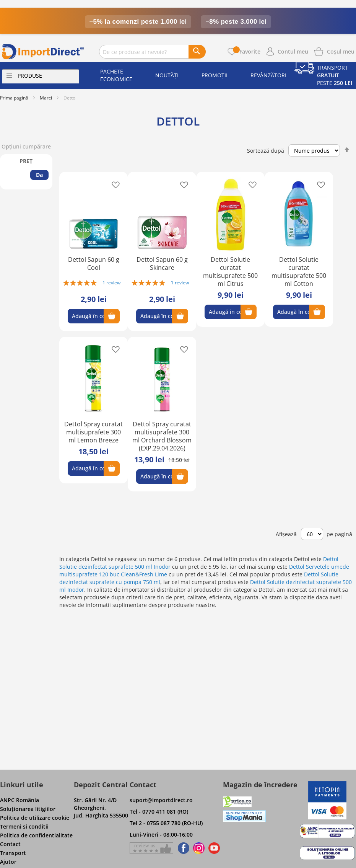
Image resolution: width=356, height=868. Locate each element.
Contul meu (293, 51)
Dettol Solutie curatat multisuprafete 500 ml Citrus (230, 272)
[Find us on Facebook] (182, 848)
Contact (10, 844)
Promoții (215, 75)
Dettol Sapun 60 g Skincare (162, 263)
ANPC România (20, 800)
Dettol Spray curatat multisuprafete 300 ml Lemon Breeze (93, 432)
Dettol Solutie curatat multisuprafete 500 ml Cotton (299, 272)
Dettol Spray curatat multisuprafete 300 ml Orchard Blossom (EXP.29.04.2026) (162, 436)
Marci (46, 98)
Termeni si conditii (24, 826)
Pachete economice (116, 75)
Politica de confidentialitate (36, 835)
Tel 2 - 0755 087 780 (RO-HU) (166, 823)
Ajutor (8, 862)
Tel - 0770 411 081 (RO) (159, 812)
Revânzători (268, 75)
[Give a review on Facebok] (151, 848)
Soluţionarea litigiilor (28, 809)
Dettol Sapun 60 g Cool (94, 263)
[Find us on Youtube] (214, 848)
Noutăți (167, 75)
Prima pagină (14, 98)
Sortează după (266, 151)
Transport (13, 853)
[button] (113, 184)
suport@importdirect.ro (161, 800)
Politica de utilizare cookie (35, 818)
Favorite (247, 51)
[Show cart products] (341, 51)
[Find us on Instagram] (199, 848)
